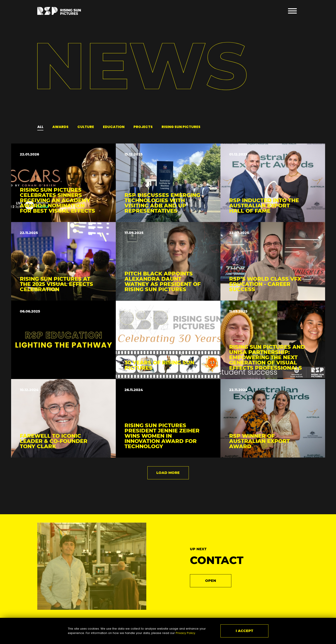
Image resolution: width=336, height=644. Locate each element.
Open (211, 581)
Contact (217, 560)
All (40, 127)
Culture (86, 127)
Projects (143, 127)
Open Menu (292, 11)
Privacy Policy (185, 633)
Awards (60, 127)
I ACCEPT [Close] (244, 631)
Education (114, 127)
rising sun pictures (181, 127)
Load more (168, 473)
